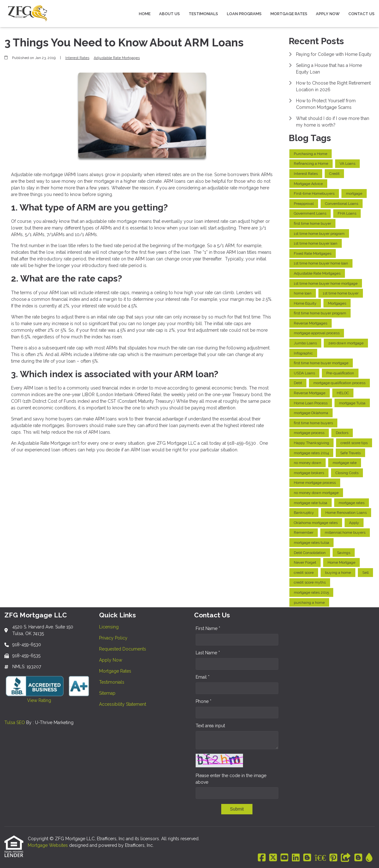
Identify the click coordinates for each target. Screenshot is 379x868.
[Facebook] (262, 858)
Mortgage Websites (48, 845)
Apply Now (328, 14)
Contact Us (361, 14)
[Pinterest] (333, 858)
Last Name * (208, 653)
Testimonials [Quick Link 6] (112, 682)
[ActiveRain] (369, 858)
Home (145, 14)
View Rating (28, 700)
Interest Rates (77, 58)
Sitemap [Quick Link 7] (107, 693)
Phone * (204, 701)
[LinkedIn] (296, 858)
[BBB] (320, 858)
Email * (203, 677)
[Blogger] (307, 858)
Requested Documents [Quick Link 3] (123, 649)
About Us (169, 14)
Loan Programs (244, 14)
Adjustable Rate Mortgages (117, 58)
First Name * (208, 628)
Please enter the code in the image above (231, 779)
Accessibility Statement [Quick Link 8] (123, 704)
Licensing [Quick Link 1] (109, 627)
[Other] (346, 858)
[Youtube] (284, 858)
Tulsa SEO (15, 722)
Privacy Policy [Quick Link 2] (113, 638)
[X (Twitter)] (273, 858)
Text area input (210, 726)
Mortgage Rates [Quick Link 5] (115, 671)
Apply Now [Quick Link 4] (111, 660)
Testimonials (203, 14)
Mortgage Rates (289, 14)
